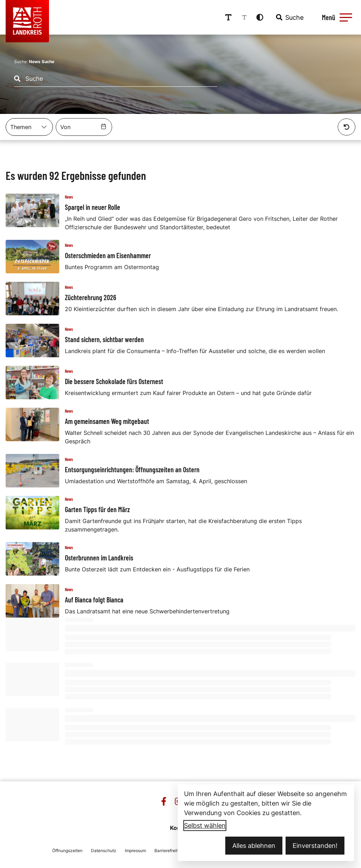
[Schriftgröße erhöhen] (228, 17)
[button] (346, 17)
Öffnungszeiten (67, 851)
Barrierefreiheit (169, 851)
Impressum (135, 851)
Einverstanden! (315, 846)
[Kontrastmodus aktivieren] (260, 17)
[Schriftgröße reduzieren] (244, 17)
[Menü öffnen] (336, 17)
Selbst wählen (205, 825)
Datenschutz (104, 851)
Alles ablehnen (254, 846)
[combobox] (289, 17)
